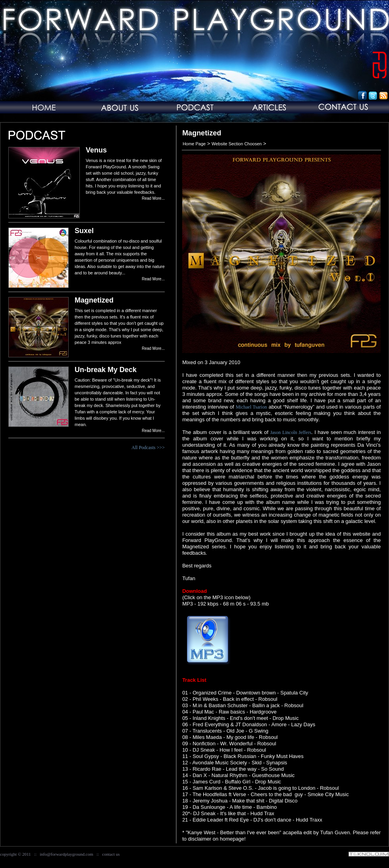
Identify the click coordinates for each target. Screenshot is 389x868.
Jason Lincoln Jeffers (291, 432)
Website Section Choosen (237, 144)
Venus (96, 150)
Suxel (84, 231)
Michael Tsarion (251, 407)
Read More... (153, 198)
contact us (111, 854)
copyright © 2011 (15, 854)
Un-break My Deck (106, 370)
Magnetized (94, 300)
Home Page (194, 144)
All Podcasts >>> (148, 448)
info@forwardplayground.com (66, 854)
